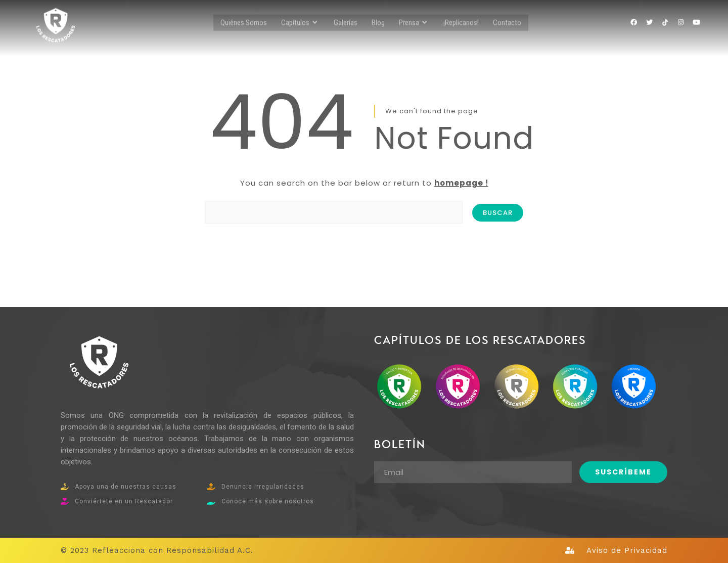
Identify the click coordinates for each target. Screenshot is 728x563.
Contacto (507, 11)
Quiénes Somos (244, 11)
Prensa (414, 11)
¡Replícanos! (461, 11)
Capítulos (300, 11)
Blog (378, 11)
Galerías (346, 11)
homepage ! (461, 183)
